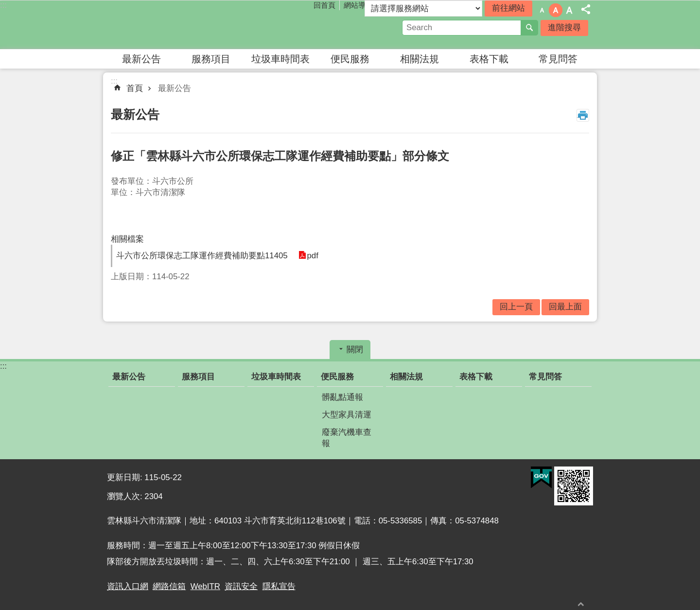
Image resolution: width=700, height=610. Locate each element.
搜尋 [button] (529, 28)
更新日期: (126, 477)
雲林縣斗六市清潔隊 (192, 25)
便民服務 (350, 59)
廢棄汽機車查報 (347, 438)
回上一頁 (516, 307)
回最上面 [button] (565, 307)
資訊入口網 (128, 586)
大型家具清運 (347, 415)
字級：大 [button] (569, 10)
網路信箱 (169, 586)
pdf (312, 256)
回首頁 (324, 5)
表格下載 (489, 59)
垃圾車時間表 (280, 59)
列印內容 (583, 115)
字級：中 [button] (556, 10)
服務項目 (211, 59)
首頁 (135, 88)
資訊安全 (241, 586)
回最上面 (581, 604)
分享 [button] (586, 9)
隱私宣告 (279, 586)
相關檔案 (127, 239)
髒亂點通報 (342, 397)
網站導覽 (358, 5)
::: (3, 5)
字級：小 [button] (542, 10)
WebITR (205, 586)
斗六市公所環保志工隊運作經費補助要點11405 (202, 256)
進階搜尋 (564, 27)
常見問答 (558, 59)
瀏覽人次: (126, 496)
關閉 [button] (355, 350)
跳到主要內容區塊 (5, 5)
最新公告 (141, 59)
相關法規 (420, 59)
